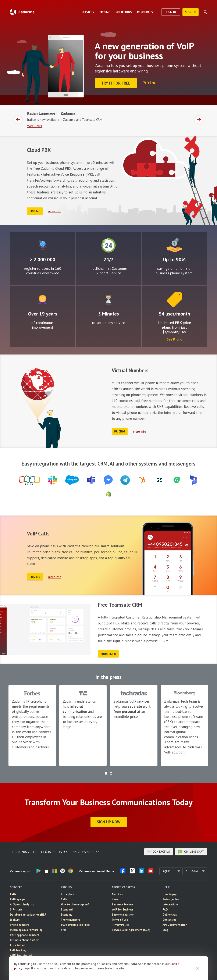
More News (34, 126)
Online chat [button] (170, 915)
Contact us (159, 852)
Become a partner (123, 915)
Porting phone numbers (24, 935)
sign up (191, 12)
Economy (66, 915)
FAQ (165, 910)
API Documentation (175, 925)
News (115, 899)
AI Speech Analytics (22, 904)
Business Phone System (25, 940)
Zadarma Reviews (122, 904)
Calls (13, 894)
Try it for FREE (116, 83)
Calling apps (17, 899)
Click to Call (18, 945)
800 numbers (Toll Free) (76, 925)
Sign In (171, 12)
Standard (67, 910)
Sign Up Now (109, 822)
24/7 (108, 245)
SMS (64, 930)
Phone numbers (19, 925)
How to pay (170, 894)
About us (117, 894)
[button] (106, 773)
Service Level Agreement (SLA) (131, 930)
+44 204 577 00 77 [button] (85, 852)
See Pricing (175, 339)
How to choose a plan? (75, 904)
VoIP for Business (122, 910)
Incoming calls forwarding (26, 930)
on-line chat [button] (191, 852)
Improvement (42, 300)
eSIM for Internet (21, 955)
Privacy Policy (120, 925)
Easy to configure (108, 300)
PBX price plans (176, 325)
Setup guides (171, 899)
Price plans (68, 894)
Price (174, 300)
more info (55, 211)
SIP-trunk (16, 910)
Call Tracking (18, 950)
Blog (165, 930)
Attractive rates (174, 245)
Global (42, 245)
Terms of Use (120, 920)
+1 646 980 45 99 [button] (54, 852)
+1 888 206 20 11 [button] (23, 852)
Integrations (170, 904)
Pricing (149, 83)
